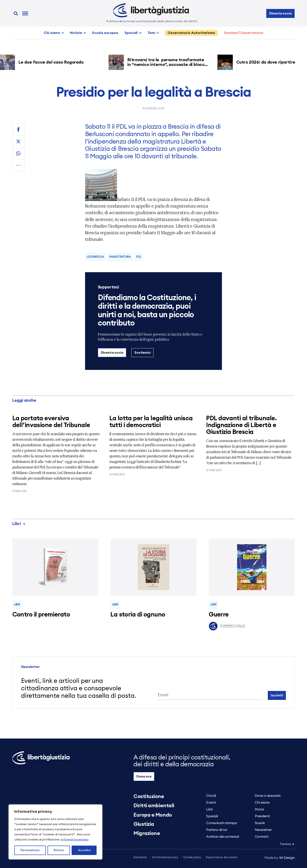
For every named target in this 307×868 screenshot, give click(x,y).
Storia (259, 809)
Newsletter (263, 830)
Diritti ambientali (154, 806)
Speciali (131, 33)
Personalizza (30, 850)
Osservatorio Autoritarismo (191, 33)
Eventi (211, 803)
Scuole (260, 823)
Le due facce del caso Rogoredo (55, 62)
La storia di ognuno (138, 615)
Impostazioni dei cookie (222, 857)
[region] (55, 832)
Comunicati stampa (221, 823)
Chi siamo (52, 33)
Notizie (76, 33)
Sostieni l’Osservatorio (244, 33)
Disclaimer (140, 857)
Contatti (261, 837)
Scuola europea (105, 33)
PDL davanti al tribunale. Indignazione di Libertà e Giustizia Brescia (241, 425)
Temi (151, 33)
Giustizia (144, 824)
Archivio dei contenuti (222, 837)
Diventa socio (281, 13)
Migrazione (147, 833)
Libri (19, 524)
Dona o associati (268, 796)
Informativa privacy (165, 857)
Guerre (219, 615)
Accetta (84, 850)
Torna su (287, 844)
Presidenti (262, 816)
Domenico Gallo (227, 626)
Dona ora (144, 776)
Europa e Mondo (153, 815)
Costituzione (149, 797)
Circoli (211, 796)
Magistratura (120, 257)
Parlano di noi (216, 830)
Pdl (139, 257)
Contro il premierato (41, 615)
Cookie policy (192, 857)
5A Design (280, 858)
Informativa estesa (75, 840)
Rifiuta (59, 850)
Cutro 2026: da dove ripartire (269, 62)
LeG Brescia (95, 257)
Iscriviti (277, 695)
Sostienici (142, 353)
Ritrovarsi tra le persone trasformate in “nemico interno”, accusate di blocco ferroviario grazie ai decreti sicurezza (170, 65)
